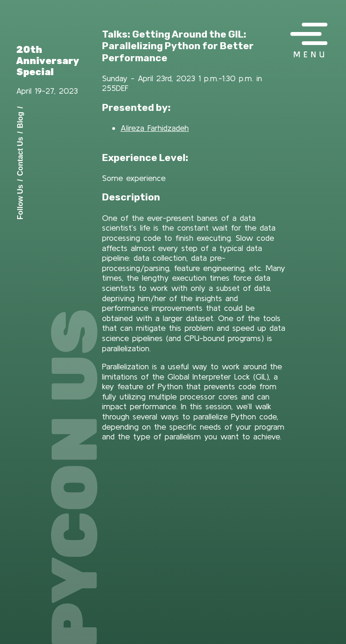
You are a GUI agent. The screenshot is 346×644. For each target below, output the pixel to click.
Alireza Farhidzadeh (155, 128)
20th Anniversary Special (48, 61)
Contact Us (20, 156)
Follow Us (20, 202)
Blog (20, 120)
